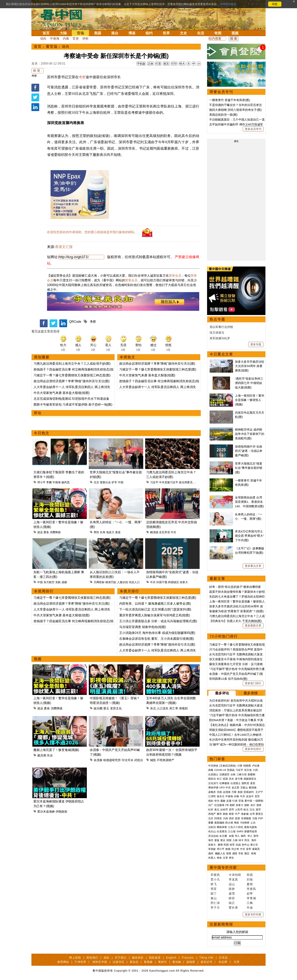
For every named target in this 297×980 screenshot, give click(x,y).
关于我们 (121, 958)
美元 (217, 810)
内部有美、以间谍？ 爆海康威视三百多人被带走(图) (155, 604)
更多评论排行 (253, 749)
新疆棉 (251, 774)
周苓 (214, 889)
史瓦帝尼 (165, 532)
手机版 (141, 64)
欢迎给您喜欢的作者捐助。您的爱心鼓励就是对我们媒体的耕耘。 (92, 232)
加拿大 (184, 582)
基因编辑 (219, 823)
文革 (225, 858)
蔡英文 (259, 814)
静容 (232, 898)
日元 (252, 810)
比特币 (224, 810)
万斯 (234, 792)
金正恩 (235, 788)
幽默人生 (220, 853)
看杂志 (134, 962)
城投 (153, 760)
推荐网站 (63, 962)
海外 (254, 840)
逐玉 (106, 708)
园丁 (214, 893)
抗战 (238, 845)
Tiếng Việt (206, 958)
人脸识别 (123, 582)
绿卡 (241, 840)
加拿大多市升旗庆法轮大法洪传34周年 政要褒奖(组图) (250, 366)
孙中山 (246, 845)
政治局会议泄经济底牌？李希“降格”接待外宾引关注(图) (72, 381)
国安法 (212, 779)
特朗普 (247, 766)
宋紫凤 (215, 875)
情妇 (211, 801)
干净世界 (80, 962)
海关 (211, 840)
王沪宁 (259, 792)
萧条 (46, 532)
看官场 (52, 47)
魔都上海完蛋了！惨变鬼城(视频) (56, 750)
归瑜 (250, 879)
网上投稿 (75, 958)
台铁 (233, 774)
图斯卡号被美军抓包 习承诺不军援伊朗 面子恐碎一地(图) (73, 405)
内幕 (66, 39)
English (171, 958)
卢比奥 (256, 766)
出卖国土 (213, 774)
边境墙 (227, 792)
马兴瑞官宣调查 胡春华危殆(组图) (143, 627)
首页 (46, 33)
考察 (34, 76)
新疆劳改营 (251, 831)
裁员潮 (42, 755)
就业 (40, 532)
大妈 (225, 818)
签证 (223, 840)
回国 (229, 840)
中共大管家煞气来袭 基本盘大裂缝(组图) (62, 393)
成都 (64, 582)
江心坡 (232, 831)
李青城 (251, 898)
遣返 (217, 840)
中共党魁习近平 (169, 482)
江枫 (250, 903)
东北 (153, 708)
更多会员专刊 (253, 129)
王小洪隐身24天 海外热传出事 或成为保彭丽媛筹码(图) (157, 633)
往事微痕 (224, 783)
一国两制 (258, 801)
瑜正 (232, 903)
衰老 (118, 532)
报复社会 (105, 482)
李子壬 (215, 908)
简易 (250, 875)
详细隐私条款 (228, 4)
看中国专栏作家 (223, 868)
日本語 (223, 958)
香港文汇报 (64, 247)
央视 (231, 836)
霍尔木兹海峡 (46, 812)
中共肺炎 (213, 766)
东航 (58, 582)
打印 (174, 64)
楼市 (219, 814)
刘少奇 (235, 849)
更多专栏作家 (253, 914)
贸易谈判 (249, 792)
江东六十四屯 (236, 827)
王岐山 (244, 788)
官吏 (76, 39)
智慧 (229, 853)
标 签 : (38, 71)
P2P (261, 818)
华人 (237, 836)
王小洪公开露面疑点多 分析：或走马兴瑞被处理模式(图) (158, 621)
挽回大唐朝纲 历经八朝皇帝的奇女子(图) (235, 110)
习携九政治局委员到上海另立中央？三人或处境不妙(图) (72, 364)
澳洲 (220, 845)
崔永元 (221, 796)
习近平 (154, 482)
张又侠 (248, 770)
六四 (255, 770)
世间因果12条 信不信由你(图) (228, 679)
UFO (222, 788)
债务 (259, 805)
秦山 (214, 898)
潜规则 (183, 708)
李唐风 (251, 889)
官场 (80, 33)
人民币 (239, 810)
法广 (211, 805)
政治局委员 (186, 482)
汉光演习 (213, 783)
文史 (183, 33)
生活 (201, 33)
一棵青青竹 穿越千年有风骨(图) (230, 100)
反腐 (229, 801)
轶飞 (214, 884)
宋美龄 (212, 849)
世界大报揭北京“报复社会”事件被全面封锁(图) (249, 468)
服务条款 (138, 958)
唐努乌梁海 (250, 827)
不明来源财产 (165, 760)
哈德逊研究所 (112, 760)
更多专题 (256, 344)
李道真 (233, 879)
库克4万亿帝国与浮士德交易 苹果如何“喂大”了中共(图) (249, 536)
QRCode (75, 322)
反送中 (250, 796)
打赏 (158, 64)
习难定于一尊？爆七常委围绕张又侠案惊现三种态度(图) (72, 375)
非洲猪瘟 (246, 818)
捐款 (107, 958)
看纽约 (162, 962)
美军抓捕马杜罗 (220, 338)
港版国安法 (250, 779)
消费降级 (55, 532)
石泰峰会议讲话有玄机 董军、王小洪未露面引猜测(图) (157, 639)
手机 (241, 853)
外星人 (212, 858)
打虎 (235, 801)
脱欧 (247, 805)
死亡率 (174, 708)
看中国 (64, 18)
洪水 (231, 779)
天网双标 (99, 582)
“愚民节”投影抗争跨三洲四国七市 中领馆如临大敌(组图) (249, 383)
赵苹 (250, 893)
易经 (211, 853)
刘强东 (218, 818)
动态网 (223, 962)
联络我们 (92, 958)
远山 (232, 884)
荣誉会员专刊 (221, 92)
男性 (96, 532)
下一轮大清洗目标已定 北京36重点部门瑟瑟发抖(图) (155, 609)
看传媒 (177, 962)
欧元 (246, 810)
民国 (226, 845)
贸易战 (231, 770)
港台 (115, 33)
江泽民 (212, 796)
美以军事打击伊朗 (221, 327)
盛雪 (232, 893)
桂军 (232, 845)
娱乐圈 (98, 708)
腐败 (223, 801)
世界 (166, 33)
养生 (231, 858)
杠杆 (211, 810)
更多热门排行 (253, 683)
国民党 (245, 783)
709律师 (245, 823)
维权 (237, 823)
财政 (225, 814)
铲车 (114, 482)
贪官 (257, 796)
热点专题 (217, 319)
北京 (96, 482)
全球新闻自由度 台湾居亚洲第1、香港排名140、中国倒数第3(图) (249, 502)
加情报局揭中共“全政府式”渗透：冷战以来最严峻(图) (249, 451)
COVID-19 (220, 770)
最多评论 (222, 693)
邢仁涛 (215, 903)
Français (188, 958)
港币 (258, 810)
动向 (43, 39)
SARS (240, 831)
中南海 (55, 39)
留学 (256, 836)
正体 (150, 64)
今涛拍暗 (235, 875)
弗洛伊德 (213, 788)
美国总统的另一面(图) (223, 115)
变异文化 (116, 708)
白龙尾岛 (222, 831)
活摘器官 (224, 774)
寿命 (219, 858)
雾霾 (211, 823)
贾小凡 (215, 879)
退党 (253, 783)
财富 (231, 814)
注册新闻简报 (221, 924)
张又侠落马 (217, 333)
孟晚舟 (212, 792)
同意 (275, 4)
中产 (237, 814)
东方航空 (49, 582)
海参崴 (245, 814)
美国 (98, 33)
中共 (173, 532)
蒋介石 (255, 845)
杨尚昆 (66, 482)
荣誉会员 (175, 276)
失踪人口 (134, 582)
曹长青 (233, 908)
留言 (166, 64)
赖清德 (154, 532)
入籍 (235, 840)
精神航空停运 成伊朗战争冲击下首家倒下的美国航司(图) (250, 434)
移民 (243, 836)
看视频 (148, 962)
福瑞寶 (191, 962)
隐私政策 (155, 958)
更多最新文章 (253, 625)
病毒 (211, 770)
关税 (219, 792)
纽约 (149, 33)
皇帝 (249, 849)
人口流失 (163, 708)
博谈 (132, 33)
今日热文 (42, 433)
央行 (253, 805)
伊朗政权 (61, 812)
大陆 (63, 33)
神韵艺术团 (100, 962)
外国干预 (162, 582)
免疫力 (110, 532)
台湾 (252, 814)
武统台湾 (140, 760)
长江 (219, 779)
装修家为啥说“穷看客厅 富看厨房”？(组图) (236, 611)
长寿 (103, 532)
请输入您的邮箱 (237, 932)
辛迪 (250, 908)
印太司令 (128, 760)
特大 (182, 64)
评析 (85, 39)
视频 (235, 33)
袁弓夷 (239, 779)
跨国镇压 (173, 582)
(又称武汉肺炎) (228, 766)
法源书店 (118, 962)
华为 (217, 801)
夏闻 (250, 884)
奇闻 (218, 33)
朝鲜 (232, 805)
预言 (247, 853)
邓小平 (41, 482)
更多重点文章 (253, 566)
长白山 (212, 831)
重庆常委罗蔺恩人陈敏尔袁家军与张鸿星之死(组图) (155, 615)
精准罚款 (111, 582)
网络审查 (222, 827)
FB (227, 805)
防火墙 (229, 823)
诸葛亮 (256, 849)
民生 (247, 840)
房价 (231, 818)
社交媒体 (219, 805)
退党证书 (206, 962)
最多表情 (251, 693)
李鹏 (49, 482)
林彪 (228, 849)
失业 (50, 755)
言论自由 (213, 836)
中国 (121, 482)
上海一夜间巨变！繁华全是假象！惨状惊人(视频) (250, 400)
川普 (240, 766)
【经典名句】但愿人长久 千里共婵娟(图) (235, 621)
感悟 (235, 853)
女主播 (224, 836)
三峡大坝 (242, 774)
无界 (237, 962)
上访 (253, 823)
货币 (231, 810)
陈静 (232, 889)
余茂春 (98, 760)
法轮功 (212, 827)
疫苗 (225, 779)
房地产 (212, 814)
